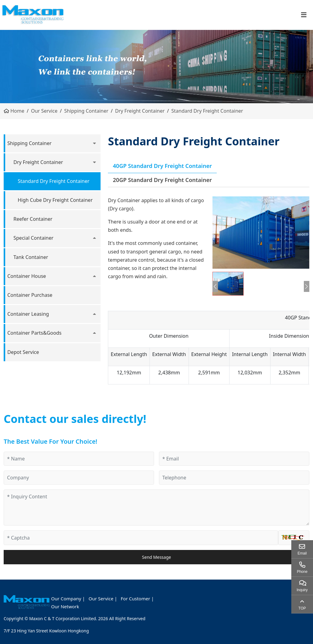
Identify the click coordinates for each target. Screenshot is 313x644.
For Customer (135, 599)
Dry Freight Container (140, 111)
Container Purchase (30, 295)
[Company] (79, 478)
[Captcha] (141, 538)
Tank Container (31, 257)
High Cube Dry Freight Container (55, 200)
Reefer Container (33, 219)
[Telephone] (234, 478)
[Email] (234, 459)
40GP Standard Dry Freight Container (162, 166)
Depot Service (23, 352)
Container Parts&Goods (34, 333)
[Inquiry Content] (156, 508)
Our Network (65, 606)
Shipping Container (86, 111)
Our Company (66, 599)
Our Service (44, 111)
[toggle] (304, 15)
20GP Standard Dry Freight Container (162, 180)
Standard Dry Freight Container (207, 111)
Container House (27, 276)
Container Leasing (28, 314)
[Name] (79, 459)
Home (17, 111)
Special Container (33, 238)
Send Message (157, 557)
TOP (302, 608)
